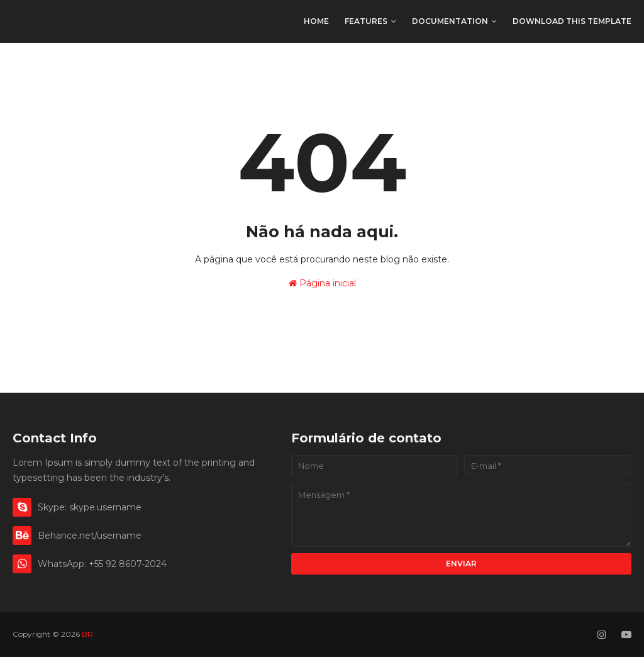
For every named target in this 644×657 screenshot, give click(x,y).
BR (22, 21)
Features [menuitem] (366, 21)
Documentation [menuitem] (450, 21)
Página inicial (322, 283)
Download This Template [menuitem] (572, 21)
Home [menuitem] (316, 21)
